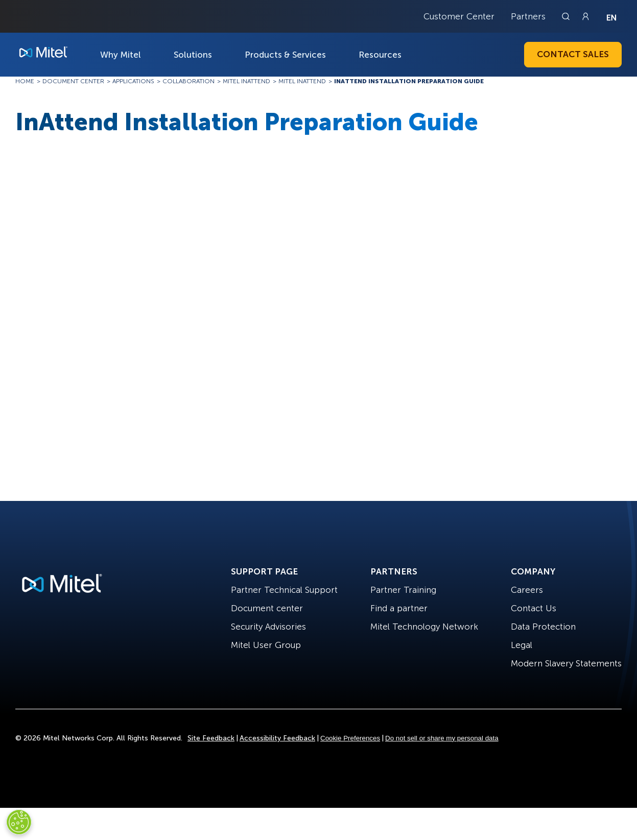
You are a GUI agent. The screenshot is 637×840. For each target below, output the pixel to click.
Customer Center (459, 16)
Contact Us (534, 608)
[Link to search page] (567, 16)
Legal (522, 645)
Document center (267, 608)
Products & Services (285, 55)
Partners (528, 16)
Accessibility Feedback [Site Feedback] (277, 738)
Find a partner (399, 608)
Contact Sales (573, 54)
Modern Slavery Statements (566, 663)
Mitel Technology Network (424, 627)
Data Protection (543, 627)
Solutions (193, 55)
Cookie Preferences (350, 738)
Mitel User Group (266, 645)
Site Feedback (211, 738)
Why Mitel (121, 55)
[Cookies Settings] (19, 822)
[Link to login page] (585, 16)
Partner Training (403, 590)
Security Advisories (268, 627)
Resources (380, 55)
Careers (527, 590)
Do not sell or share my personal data (442, 738)
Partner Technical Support (284, 590)
